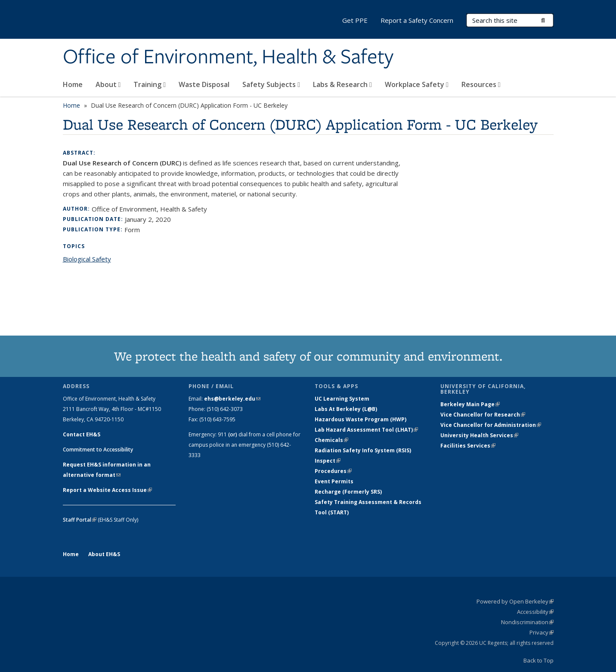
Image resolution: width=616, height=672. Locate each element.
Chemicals (331, 440)
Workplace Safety (417, 84)
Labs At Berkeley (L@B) (346, 409)
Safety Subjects (271, 84)
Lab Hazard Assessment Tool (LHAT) (366, 430)
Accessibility (535, 612)
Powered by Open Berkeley (515, 601)
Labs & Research (342, 84)
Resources (481, 84)
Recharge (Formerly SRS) (348, 492)
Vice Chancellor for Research (483, 415)
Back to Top (539, 660)
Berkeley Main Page (470, 404)
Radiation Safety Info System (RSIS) (363, 450)
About (108, 84)
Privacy (542, 632)
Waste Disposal (204, 84)
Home (73, 84)
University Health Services (479, 435)
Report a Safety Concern (417, 20)
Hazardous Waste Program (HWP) (361, 419)
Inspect (328, 461)
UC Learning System (342, 399)
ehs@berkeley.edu (232, 399)
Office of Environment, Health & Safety (228, 57)
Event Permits (334, 481)
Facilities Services (468, 446)
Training (150, 84)
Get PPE (355, 20)
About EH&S (104, 554)
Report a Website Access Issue (107, 490)
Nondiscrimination (527, 622)
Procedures (333, 471)
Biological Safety (87, 259)
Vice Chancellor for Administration (491, 425)
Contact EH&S (82, 434)
